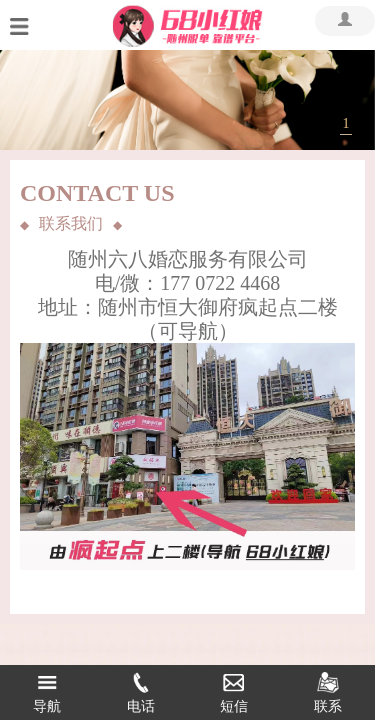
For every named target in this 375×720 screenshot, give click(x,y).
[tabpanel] (187, 100)
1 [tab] (346, 123)
